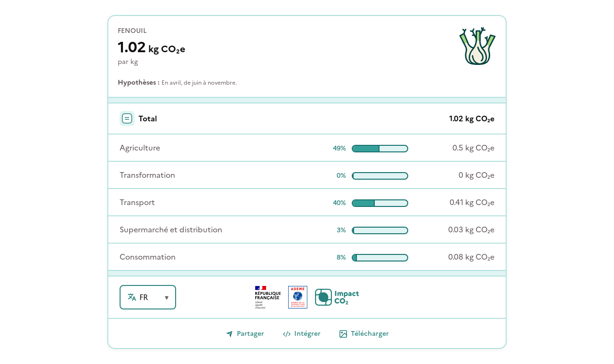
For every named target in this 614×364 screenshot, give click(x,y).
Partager (245, 334)
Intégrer (302, 334)
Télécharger (364, 334)
